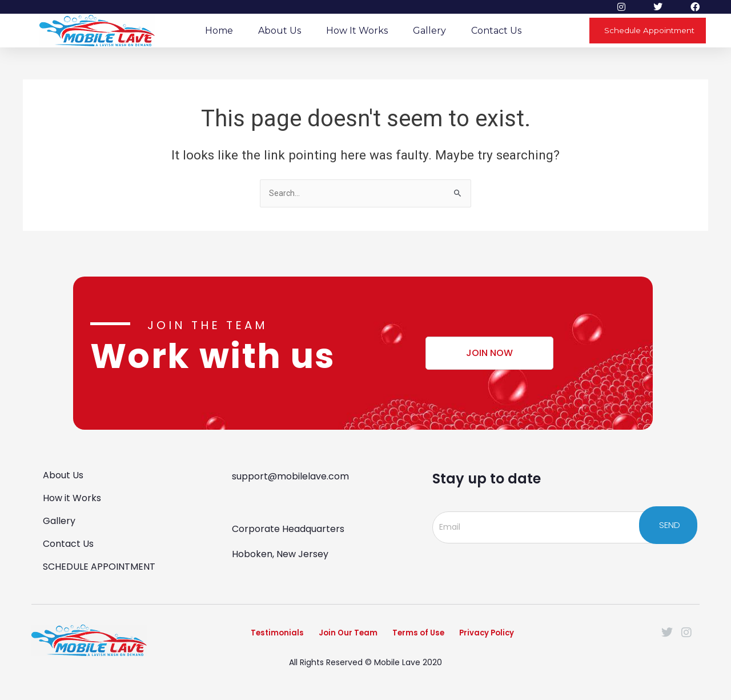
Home (219, 31)
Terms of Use (425, 636)
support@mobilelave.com (290, 475)
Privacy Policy (511, 636)
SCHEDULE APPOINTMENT (99, 565)
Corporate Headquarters (288, 528)
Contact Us (496, 31)
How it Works (357, 31)
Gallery (429, 31)
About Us (280, 31)
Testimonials (250, 636)
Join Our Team (337, 636)
